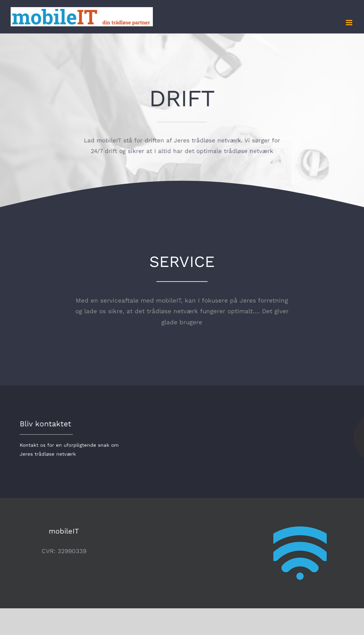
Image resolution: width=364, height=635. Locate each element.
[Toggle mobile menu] (350, 23)
